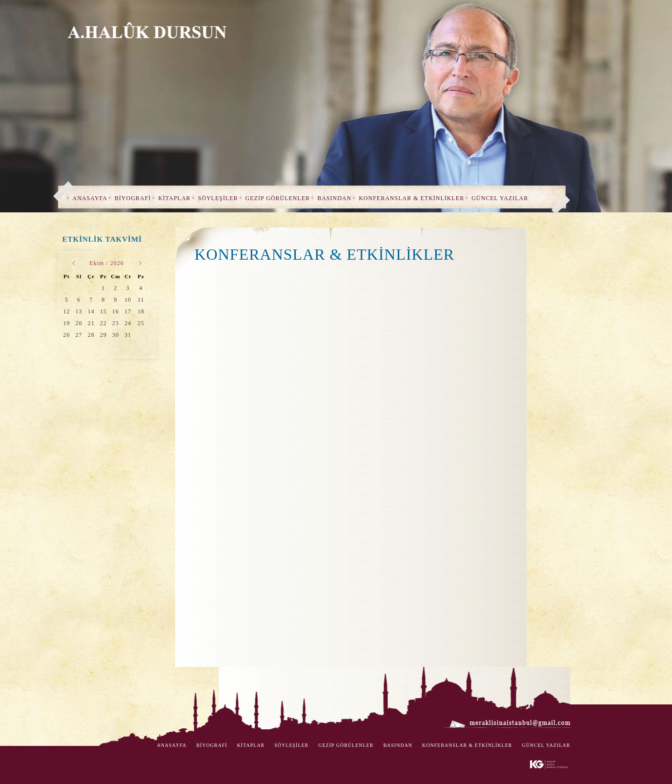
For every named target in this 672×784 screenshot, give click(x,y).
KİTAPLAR (174, 198)
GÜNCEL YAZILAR (500, 198)
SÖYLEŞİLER (218, 198)
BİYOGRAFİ (133, 198)
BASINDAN (334, 198)
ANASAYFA (90, 198)
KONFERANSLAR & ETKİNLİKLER (411, 198)
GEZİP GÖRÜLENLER (278, 198)
